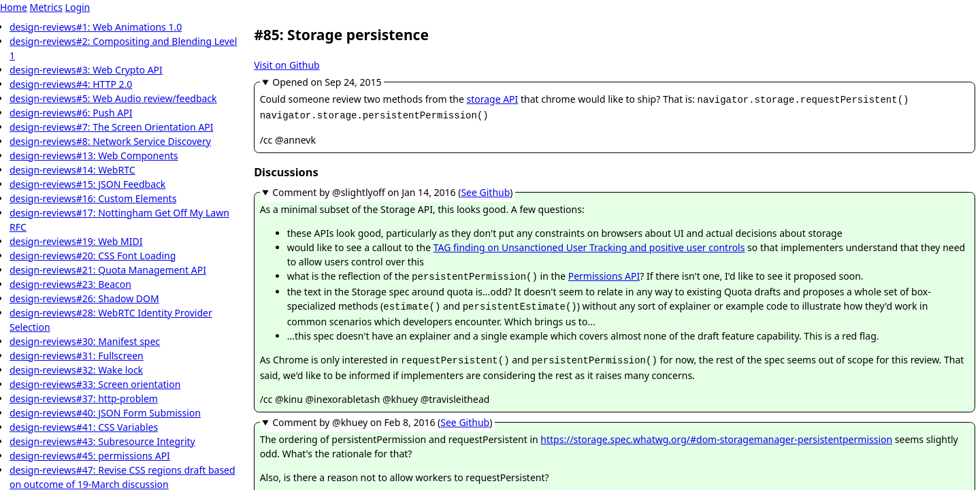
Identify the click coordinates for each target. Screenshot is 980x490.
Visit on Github (287, 65)
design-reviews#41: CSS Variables (84, 427)
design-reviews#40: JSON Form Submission (105, 413)
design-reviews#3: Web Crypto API (86, 70)
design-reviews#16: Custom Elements (93, 198)
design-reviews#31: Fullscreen (77, 356)
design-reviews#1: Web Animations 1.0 (96, 27)
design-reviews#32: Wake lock (76, 370)
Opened (327, 82)
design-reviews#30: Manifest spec (85, 341)
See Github (485, 190)
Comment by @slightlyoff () (392, 190)
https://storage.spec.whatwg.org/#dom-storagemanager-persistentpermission (716, 432)
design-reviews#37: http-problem (84, 398)
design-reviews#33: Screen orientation (95, 384)
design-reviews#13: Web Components (94, 156)
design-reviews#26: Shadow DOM (84, 298)
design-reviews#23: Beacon (70, 284)
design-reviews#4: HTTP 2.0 (71, 84)
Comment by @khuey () (382, 415)
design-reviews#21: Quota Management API (108, 270)
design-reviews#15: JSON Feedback (87, 184)
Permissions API (604, 273)
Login (78, 7)
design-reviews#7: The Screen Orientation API (112, 127)
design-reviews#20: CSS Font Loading (93, 256)
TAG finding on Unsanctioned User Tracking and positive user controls (589, 245)
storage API (492, 99)
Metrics (46, 7)
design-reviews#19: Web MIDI (76, 241)
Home (14, 7)
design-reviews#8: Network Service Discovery (110, 141)
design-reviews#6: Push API (71, 113)
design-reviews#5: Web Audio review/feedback (113, 98)
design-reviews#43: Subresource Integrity (102, 441)
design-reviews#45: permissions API (90, 456)
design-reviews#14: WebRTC (72, 170)
